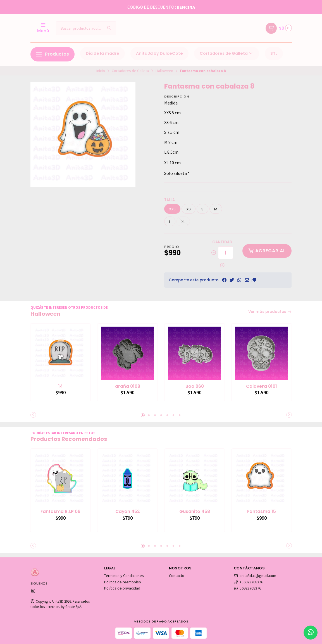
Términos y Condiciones (124, 575)
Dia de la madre (102, 53)
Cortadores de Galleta (227, 53)
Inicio (101, 71)
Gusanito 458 (195, 511)
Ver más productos (270, 312)
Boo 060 (195, 386)
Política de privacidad (122, 588)
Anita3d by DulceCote (159, 53)
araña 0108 (128, 386)
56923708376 (248, 588)
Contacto (177, 575)
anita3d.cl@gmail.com (255, 575)
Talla (170, 200)
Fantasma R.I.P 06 (61, 511)
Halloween (164, 71)
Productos (53, 54)
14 (60, 386)
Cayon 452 (128, 511)
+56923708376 (249, 582)
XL (183, 222)
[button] (254, 280)
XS (189, 209)
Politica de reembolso (123, 582)
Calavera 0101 (262, 386)
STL (274, 53)
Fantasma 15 (262, 511)
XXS (172, 209)
